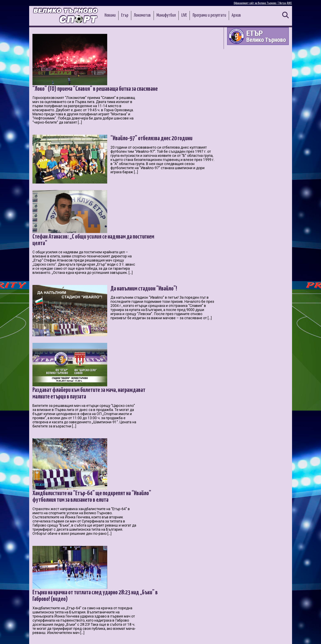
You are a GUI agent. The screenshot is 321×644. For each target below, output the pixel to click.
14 (133, 595)
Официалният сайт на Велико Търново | (257, 3)
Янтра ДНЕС (286, 3)
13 (125, 595)
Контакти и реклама (277, 636)
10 (103, 595)
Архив (236, 15)
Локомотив (142, 15)
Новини (110, 15)
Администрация (86, 636)
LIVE (184, 15)
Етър (125, 15)
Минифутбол (166, 15)
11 (111, 595)
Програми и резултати (209, 15)
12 (118, 595)
